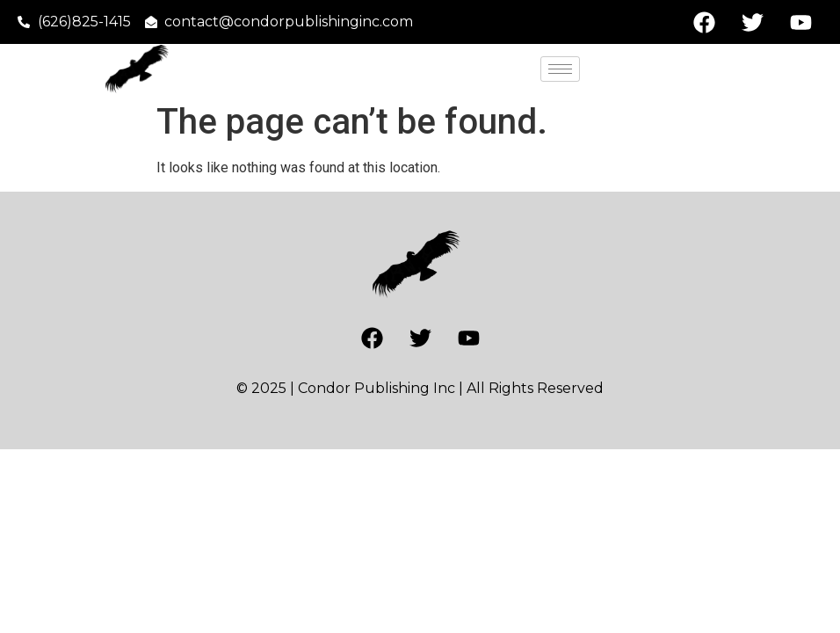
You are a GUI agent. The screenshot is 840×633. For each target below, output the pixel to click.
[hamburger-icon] (560, 69)
